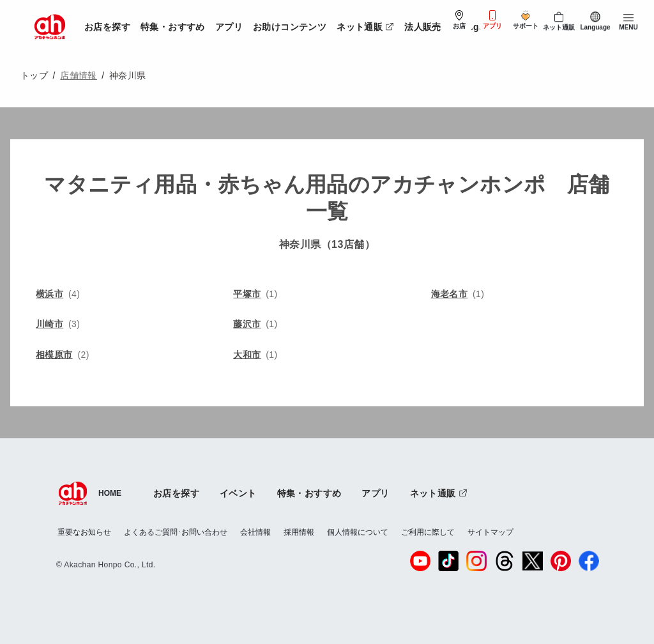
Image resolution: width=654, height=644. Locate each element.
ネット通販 (368, 25)
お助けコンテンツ (290, 27)
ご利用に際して (428, 532)
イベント (238, 493)
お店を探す (107, 27)
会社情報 (255, 532)
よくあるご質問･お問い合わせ (176, 532)
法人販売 (423, 27)
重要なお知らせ (84, 532)
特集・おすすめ (173, 27)
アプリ (229, 27)
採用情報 (299, 532)
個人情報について (358, 532)
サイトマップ (490, 532)
